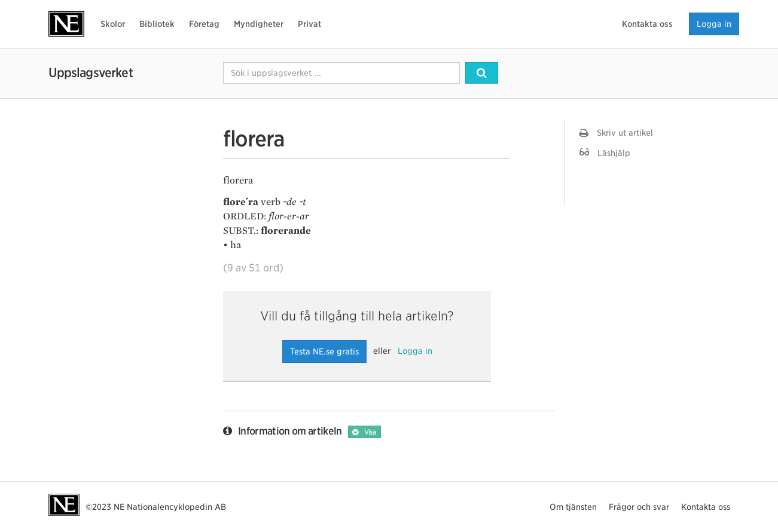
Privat (309, 24)
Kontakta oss (647, 24)
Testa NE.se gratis (324, 351)
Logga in (714, 24)
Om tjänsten (573, 507)
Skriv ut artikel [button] (616, 133)
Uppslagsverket (91, 73)
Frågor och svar (639, 507)
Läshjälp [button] (605, 153)
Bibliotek (157, 24)
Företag (204, 24)
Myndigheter (259, 24)
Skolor (113, 24)
